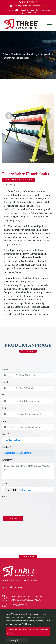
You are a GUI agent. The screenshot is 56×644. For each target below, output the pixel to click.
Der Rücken (28, 557)
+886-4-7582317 (28, 2)
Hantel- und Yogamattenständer (37, 54)
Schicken (13, 519)
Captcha (6, 497)
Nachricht (8, 460)
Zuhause (6, 54)
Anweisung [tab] (9, 185)
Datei (5, 484)
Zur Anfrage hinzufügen (18, 180)
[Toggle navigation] (49, 24)
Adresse (6, 421)
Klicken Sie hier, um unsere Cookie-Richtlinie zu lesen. (27, 631)
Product (7, 447)
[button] (9, 116)
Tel (4, 395)
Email (6, 382)
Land (6, 434)
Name (6, 369)
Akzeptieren (16, 640)
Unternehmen (9, 408)
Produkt (16, 54)
